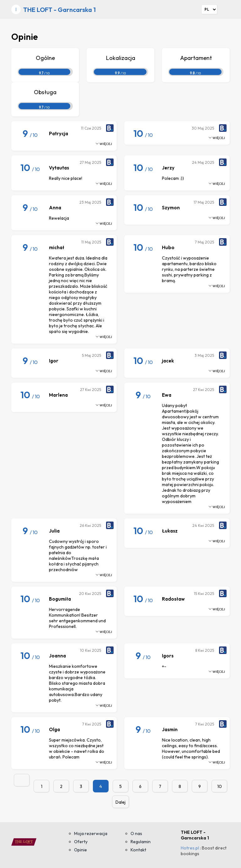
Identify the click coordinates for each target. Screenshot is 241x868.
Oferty (81, 842)
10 (220, 786)
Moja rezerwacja (91, 833)
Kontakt (138, 850)
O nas (136, 833)
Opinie (80, 850)
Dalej (120, 802)
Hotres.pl (190, 848)
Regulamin (141, 842)
